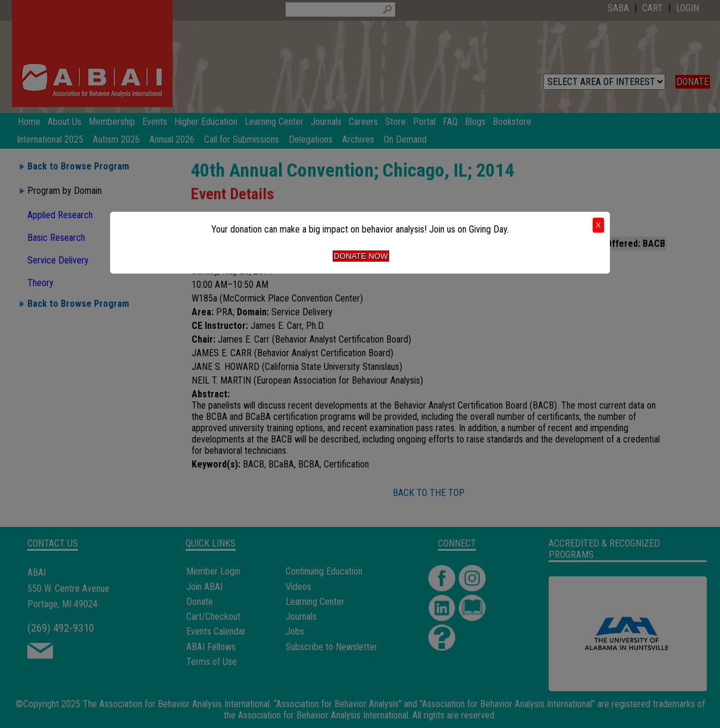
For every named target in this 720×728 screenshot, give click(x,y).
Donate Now (361, 256)
